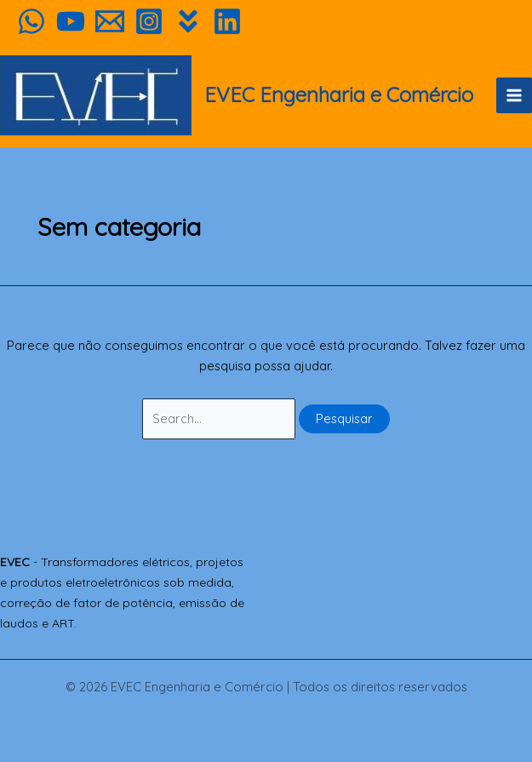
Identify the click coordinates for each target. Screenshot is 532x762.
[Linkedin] (227, 21)
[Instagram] (149, 21)
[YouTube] (71, 21)
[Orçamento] (110, 21)
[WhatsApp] (31, 21)
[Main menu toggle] (514, 95)
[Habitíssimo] (188, 21)
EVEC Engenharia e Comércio (339, 95)
